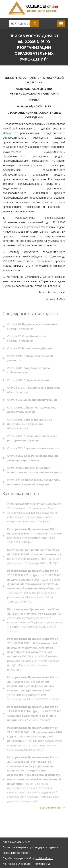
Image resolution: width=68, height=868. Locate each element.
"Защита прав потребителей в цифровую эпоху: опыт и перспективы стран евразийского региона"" (35, 740)
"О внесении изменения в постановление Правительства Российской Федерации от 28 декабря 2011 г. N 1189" (34, 557)
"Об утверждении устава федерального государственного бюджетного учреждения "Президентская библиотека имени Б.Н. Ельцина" (35, 621)
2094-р (7, 133)
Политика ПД (42, 864)
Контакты (9, 864)
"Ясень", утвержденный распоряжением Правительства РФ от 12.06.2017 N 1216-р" (34, 689)
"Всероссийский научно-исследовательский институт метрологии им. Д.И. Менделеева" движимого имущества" (33, 655)
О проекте (24, 864)
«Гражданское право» (16, 853)
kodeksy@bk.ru (44, 858)
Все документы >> (53, 808)
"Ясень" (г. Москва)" (34, 714)
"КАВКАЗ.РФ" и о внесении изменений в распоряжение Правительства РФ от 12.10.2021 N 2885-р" (34, 587)
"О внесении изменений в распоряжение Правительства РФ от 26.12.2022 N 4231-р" (35, 537)
